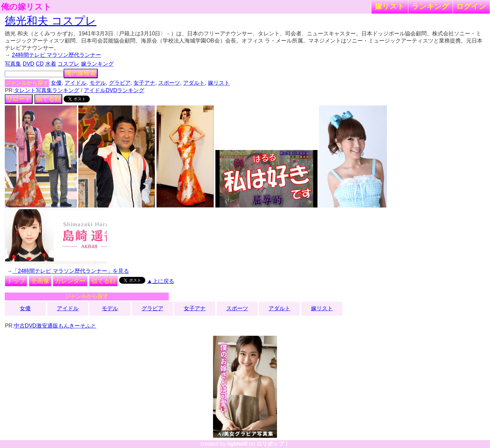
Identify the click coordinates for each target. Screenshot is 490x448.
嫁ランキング (97, 64)
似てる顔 (48, 99)
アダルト (194, 83)
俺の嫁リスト (26, 7)
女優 (56, 83)
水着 (51, 64)
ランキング (430, 6)
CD (40, 64)
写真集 (13, 64)
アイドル (76, 83)
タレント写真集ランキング (47, 90)
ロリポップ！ (273, 444)
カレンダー (70, 281)
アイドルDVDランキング (114, 90)
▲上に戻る (161, 281)
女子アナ (144, 83)
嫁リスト (390, 6)
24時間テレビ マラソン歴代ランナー (56, 55)
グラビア (120, 83)
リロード (19, 99)
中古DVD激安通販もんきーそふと (55, 326)
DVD (29, 64)
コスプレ (68, 64)
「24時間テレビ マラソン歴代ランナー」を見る (70, 271)
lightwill (238, 444)
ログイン (471, 6)
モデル (98, 83)
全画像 (40, 281)
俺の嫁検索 (81, 73)
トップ (16, 281)
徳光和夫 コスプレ (51, 21)
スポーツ (169, 83)
